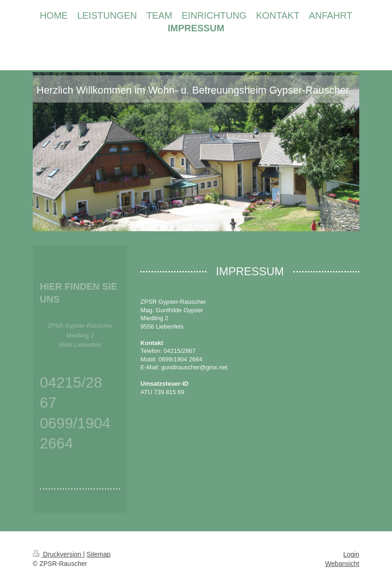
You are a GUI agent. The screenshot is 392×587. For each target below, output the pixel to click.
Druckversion (58, 554)
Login (351, 554)
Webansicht (342, 564)
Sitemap (98, 554)
